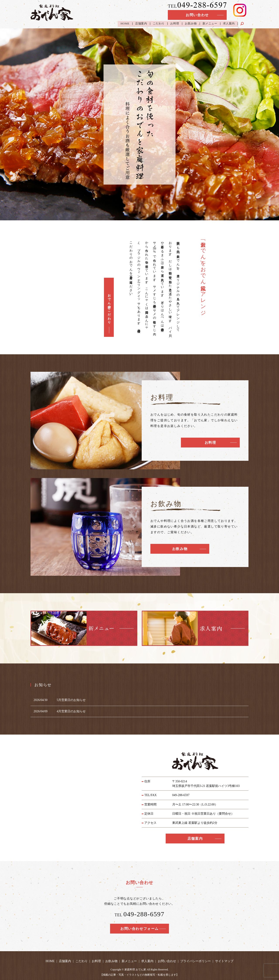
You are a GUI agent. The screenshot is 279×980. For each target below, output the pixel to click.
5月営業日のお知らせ (71, 700)
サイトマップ (224, 961)
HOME (125, 24)
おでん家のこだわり (109, 307)
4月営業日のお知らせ (71, 711)
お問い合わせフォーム (139, 929)
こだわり (159, 24)
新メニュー (210, 24)
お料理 (175, 24)
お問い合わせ (197, 15)
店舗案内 (141, 24)
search (245, 23)
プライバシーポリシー (196, 961)
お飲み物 (191, 24)
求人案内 (229, 24)
